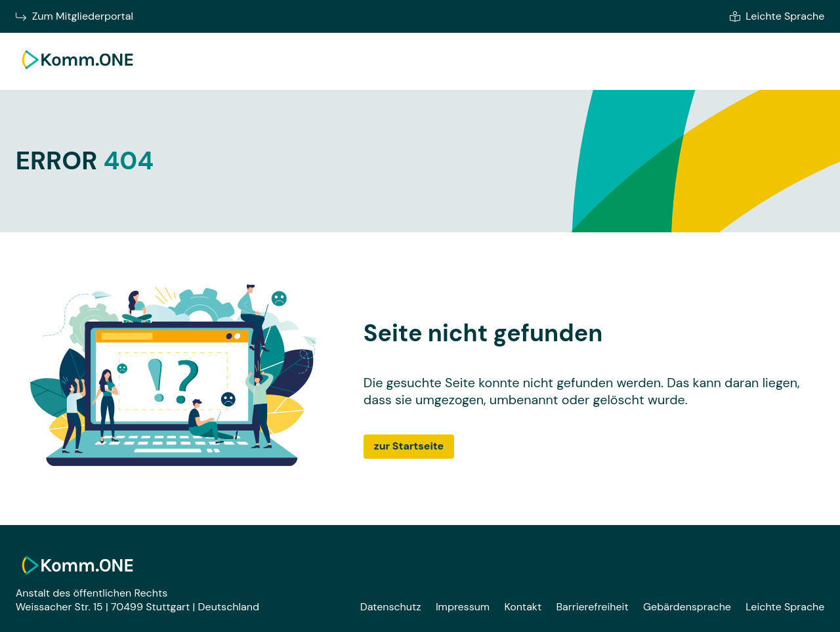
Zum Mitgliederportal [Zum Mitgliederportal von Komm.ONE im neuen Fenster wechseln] (74, 16)
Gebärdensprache (687, 607)
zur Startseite (409, 446)
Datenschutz (391, 607)
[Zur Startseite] (78, 72)
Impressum (463, 607)
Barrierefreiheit (592, 607)
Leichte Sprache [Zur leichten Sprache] (777, 16)
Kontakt (523, 607)
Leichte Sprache (785, 607)
